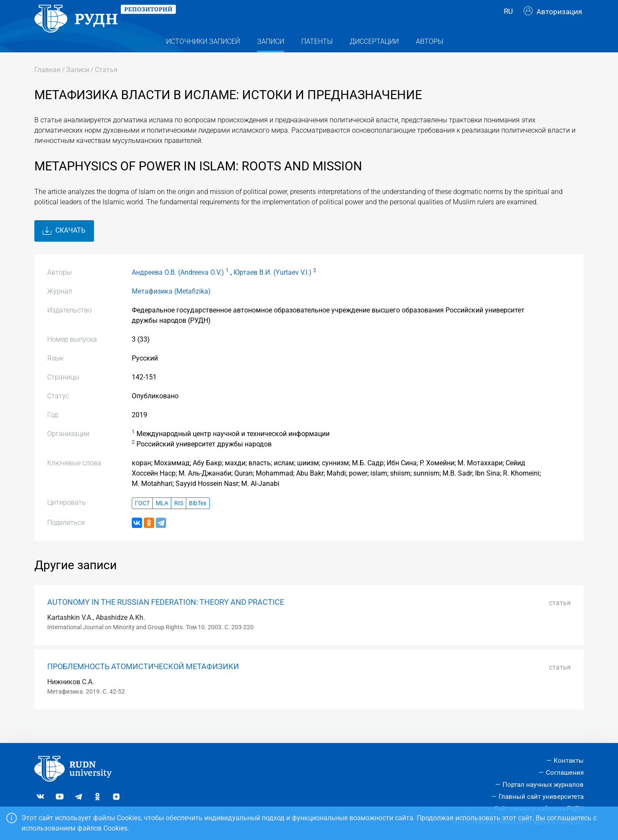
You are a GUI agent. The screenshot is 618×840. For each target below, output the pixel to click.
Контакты (569, 761)
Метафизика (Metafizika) (171, 308)
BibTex (198, 520)
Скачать (64, 247)
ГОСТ (142, 520)
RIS (179, 520)
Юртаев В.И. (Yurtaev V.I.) (273, 289)
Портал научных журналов (543, 785)
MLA (162, 520)
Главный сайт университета (541, 797)
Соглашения (565, 773)
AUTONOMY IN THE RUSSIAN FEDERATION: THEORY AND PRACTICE (166, 619)
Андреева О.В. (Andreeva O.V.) (178, 289)
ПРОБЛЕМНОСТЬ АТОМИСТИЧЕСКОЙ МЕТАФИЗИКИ (143, 683)
